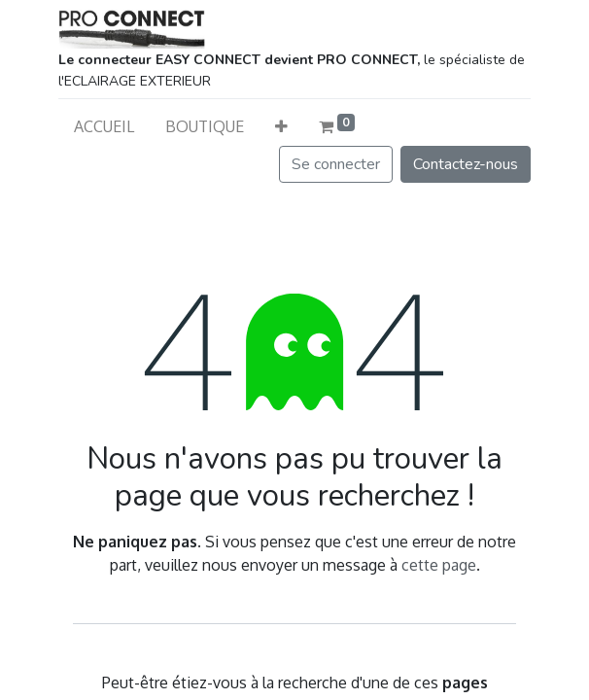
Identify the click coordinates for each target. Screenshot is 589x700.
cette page (439, 565)
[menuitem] (104, 126)
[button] (281, 126)
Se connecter (336, 164)
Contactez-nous (466, 164)
